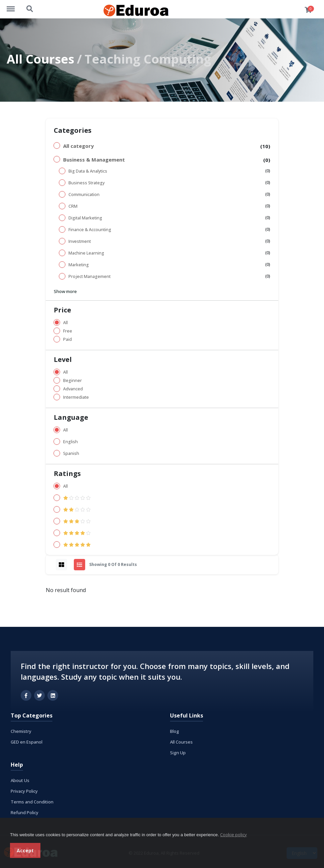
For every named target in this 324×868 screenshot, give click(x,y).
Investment (80, 241)
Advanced (73, 389)
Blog (175, 731)
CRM (73, 206)
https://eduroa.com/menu (14, 6)
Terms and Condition (32, 802)
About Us (20, 780)
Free (68, 331)
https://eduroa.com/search (30, 9)
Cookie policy (233, 835)
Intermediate (76, 397)
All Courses (40, 59)
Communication (84, 195)
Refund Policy (25, 812)
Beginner (72, 380)
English (70, 442)
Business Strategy (87, 183)
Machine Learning (86, 253)
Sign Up (178, 753)
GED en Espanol (27, 742)
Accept (25, 850)
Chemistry (21, 731)
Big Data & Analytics (88, 171)
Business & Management (94, 160)
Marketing (79, 265)
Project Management (90, 276)
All (65, 323)
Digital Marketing (85, 218)
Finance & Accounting (90, 230)
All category (78, 146)
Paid (67, 339)
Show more (65, 291)
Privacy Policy (24, 791)
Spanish (71, 453)
